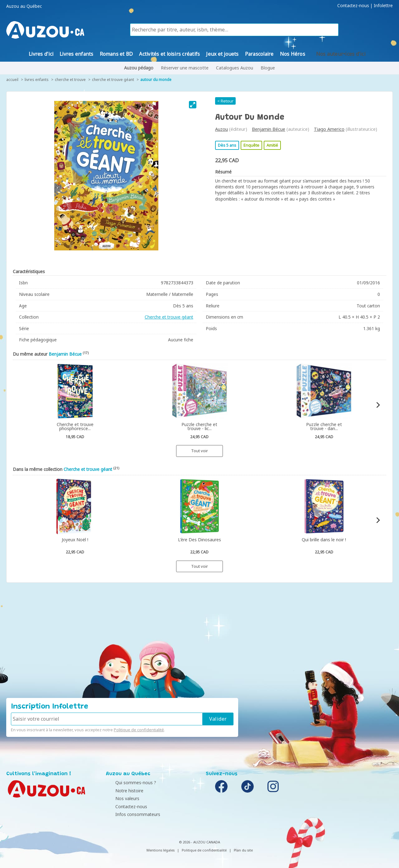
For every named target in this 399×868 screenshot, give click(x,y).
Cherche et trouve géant (113, 80)
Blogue (268, 68)
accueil (12, 80)
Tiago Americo (329, 129)
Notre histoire (122, 791)
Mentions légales (161, 850)
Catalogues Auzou (235, 68)
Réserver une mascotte (185, 68)
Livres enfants (37, 80)
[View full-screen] (193, 105)
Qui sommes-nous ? (128, 783)
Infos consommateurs (130, 814)
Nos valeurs (120, 798)
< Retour (225, 101)
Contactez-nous (353, 6)
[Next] (378, 405)
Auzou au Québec (24, 6)
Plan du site (243, 850)
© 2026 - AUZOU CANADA (199, 842)
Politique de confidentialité (139, 730)
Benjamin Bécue (269, 129)
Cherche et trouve (70, 80)
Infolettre (383, 6)
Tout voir (199, 451)
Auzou (221, 129)
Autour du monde (156, 80)
